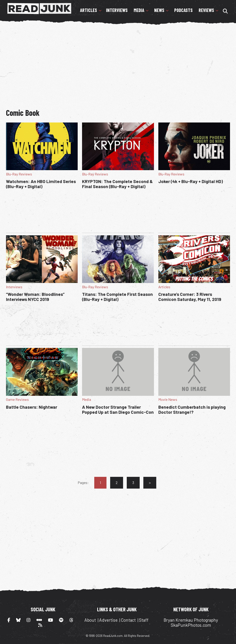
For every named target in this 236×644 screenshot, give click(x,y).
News (159, 10)
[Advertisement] (121, 62)
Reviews (206, 10)
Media (139, 10)
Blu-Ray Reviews (19, 174)
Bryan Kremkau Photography (191, 620)
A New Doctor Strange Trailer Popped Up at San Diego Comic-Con (118, 409)
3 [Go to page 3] (133, 482)
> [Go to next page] (150, 482)
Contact (128, 620)
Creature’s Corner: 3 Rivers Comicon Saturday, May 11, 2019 (190, 297)
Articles (88, 10)
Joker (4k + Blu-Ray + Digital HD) (191, 181)
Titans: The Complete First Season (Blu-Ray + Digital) (117, 297)
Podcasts (183, 10)
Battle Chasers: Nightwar (32, 407)
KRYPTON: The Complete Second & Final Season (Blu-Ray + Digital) (117, 184)
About (90, 620)
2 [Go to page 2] (117, 482)
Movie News (168, 399)
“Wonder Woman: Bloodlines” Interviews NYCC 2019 (35, 297)
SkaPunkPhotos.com (191, 625)
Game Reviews (17, 399)
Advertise (108, 620)
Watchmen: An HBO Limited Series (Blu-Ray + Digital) (41, 184)
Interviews (117, 10)
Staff (144, 620)
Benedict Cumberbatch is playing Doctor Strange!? (192, 409)
